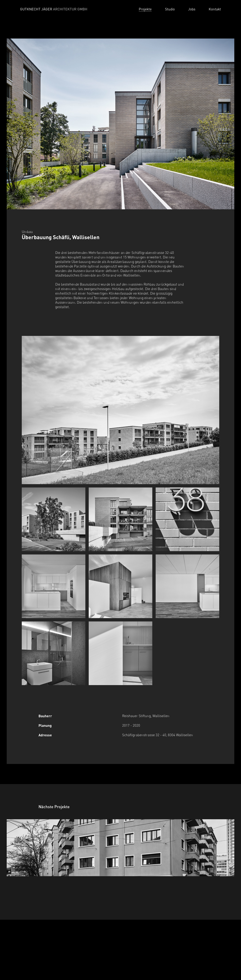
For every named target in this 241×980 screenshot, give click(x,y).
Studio (170, 9)
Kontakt (215, 9)
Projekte (145, 9)
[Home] (56, 9)
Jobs (192, 9)
